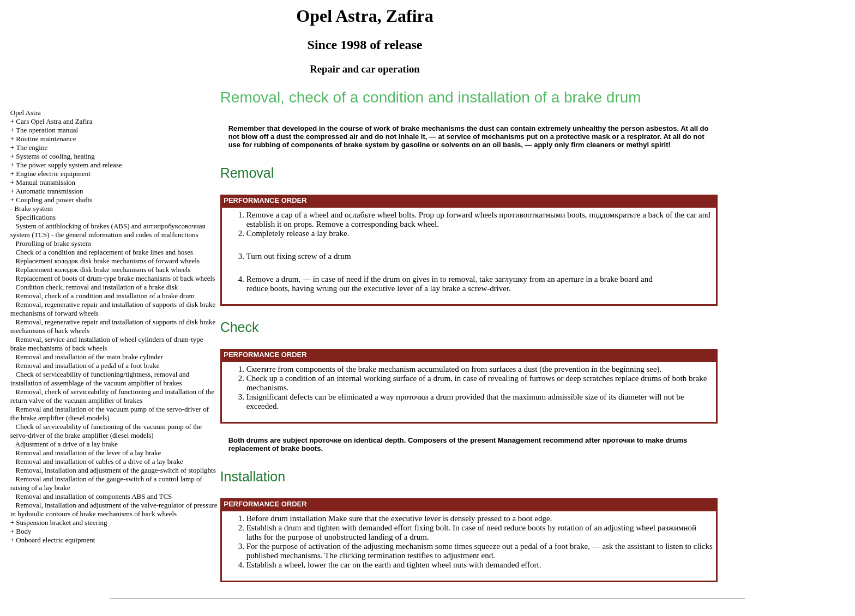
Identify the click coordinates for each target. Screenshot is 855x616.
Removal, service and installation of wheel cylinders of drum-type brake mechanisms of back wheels (107, 344)
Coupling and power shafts (54, 200)
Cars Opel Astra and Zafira (54, 121)
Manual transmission (46, 182)
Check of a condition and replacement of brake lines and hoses (105, 252)
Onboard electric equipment (55, 540)
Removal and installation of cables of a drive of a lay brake (100, 461)
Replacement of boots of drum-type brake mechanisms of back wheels (116, 278)
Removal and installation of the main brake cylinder (89, 357)
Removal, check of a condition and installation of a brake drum (105, 296)
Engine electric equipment (53, 174)
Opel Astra (26, 113)
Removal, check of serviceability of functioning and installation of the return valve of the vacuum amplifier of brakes (112, 396)
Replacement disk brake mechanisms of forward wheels (108, 261)
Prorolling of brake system (53, 243)
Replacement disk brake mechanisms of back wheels (103, 270)
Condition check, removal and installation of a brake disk (97, 287)
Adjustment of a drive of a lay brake (67, 444)
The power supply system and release (69, 165)
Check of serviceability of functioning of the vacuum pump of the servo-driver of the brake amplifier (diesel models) (106, 431)
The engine (32, 147)
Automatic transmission (50, 191)
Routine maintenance (46, 139)
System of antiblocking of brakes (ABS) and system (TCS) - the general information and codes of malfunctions (108, 230)
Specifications (36, 217)
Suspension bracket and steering (61, 523)
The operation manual (47, 130)
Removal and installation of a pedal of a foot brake (88, 366)
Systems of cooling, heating (55, 156)
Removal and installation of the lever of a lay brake (89, 453)
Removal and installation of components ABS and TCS (94, 496)
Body (23, 531)
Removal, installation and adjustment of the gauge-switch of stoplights (116, 470)
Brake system (33, 209)
